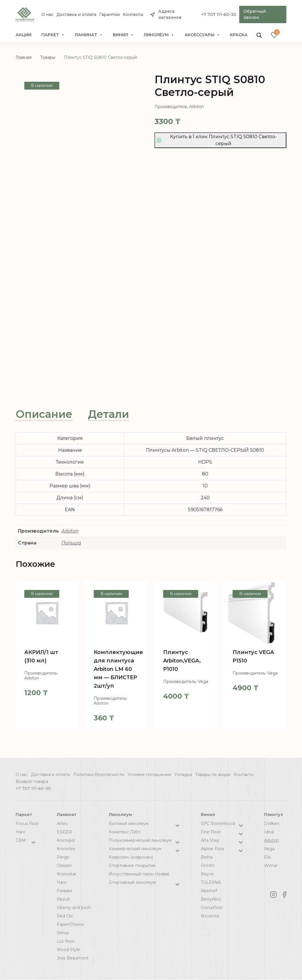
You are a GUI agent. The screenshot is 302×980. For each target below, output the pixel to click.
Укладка (183, 775)
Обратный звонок (255, 14)
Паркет (53, 35)
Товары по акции (213, 775)
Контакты (133, 15)
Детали (108, 414)
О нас (47, 15)
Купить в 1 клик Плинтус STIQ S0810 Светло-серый (217, 140)
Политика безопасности (99, 775)
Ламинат (89, 35)
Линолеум (159, 35)
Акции (24, 35)
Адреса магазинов (170, 14)
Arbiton (70, 531)
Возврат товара (32, 782)
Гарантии (109, 15)
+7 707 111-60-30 (219, 14)
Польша (71, 543)
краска (239, 35)
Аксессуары (202, 35)
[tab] (44, 414)
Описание (44, 414)
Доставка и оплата (76, 15)
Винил (123, 35)
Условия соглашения (149, 775)
